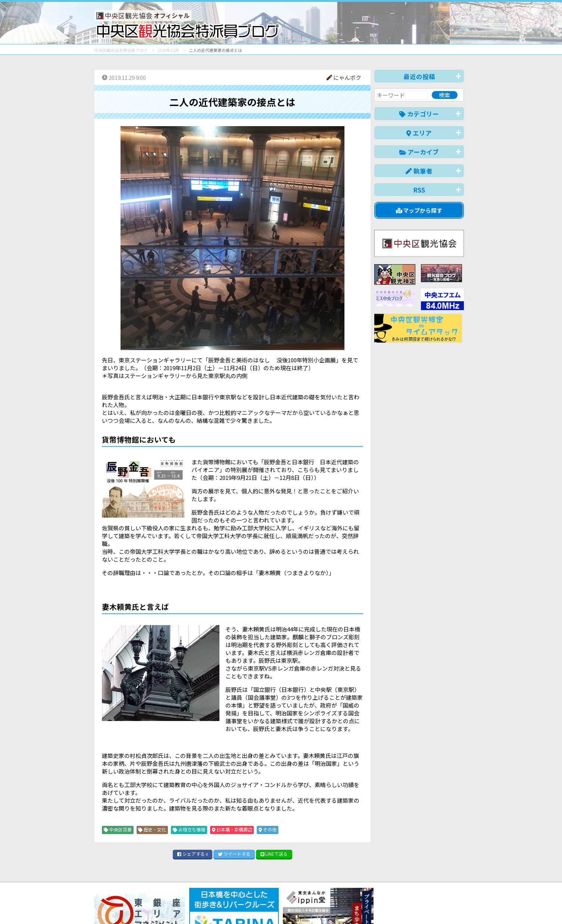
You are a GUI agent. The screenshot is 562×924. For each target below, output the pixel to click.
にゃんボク (344, 77)
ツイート (234, 854)
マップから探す (419, 210)
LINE (274, 854)
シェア (193, 854)
